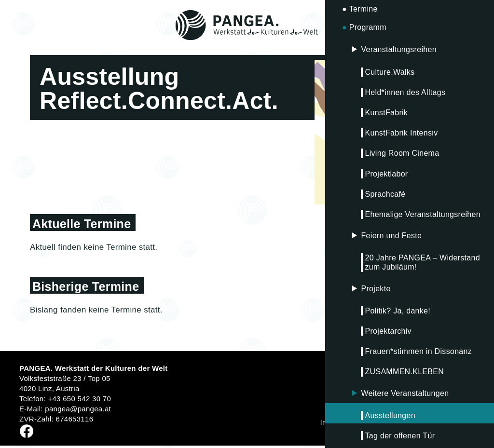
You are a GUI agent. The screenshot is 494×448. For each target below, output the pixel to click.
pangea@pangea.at (78, 409)
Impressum (338, 422)
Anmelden (456, 390)
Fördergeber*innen (443, 422)
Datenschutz (385, 422)
